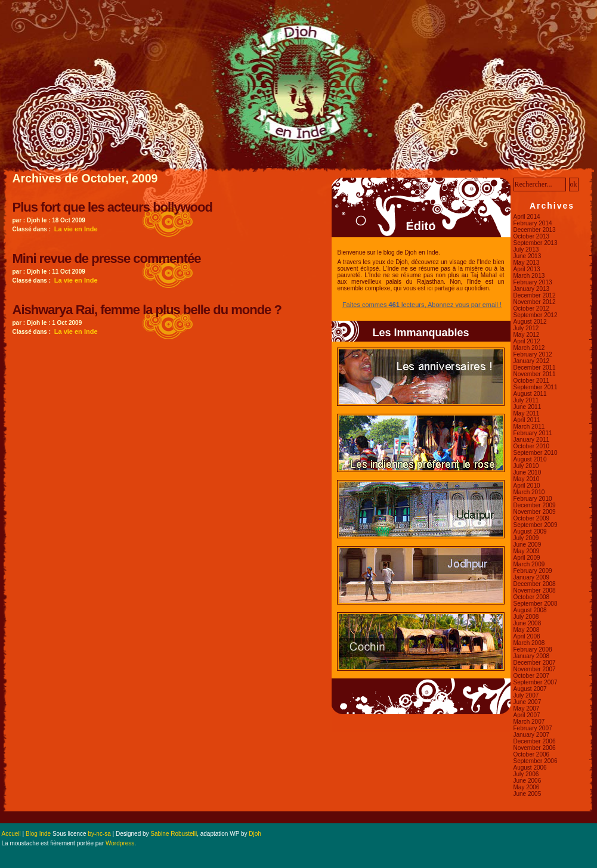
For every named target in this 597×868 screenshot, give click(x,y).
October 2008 (532, 597)
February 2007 (533, 728)
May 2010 (527, 479)
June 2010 (528, 472)
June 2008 (528, 623)
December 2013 (535, 230)
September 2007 (536, 682)
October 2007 (532, 676)
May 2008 (527, 630)
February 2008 (533, 650)
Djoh (255, 834)
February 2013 (533, 282)
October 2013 (532, 236)
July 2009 (526, 538)
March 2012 (529, 348)
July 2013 (526, 249)
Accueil (11, 834)
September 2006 (536, 761)
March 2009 (529, 564)
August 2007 (530, 689)
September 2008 (536, 604)
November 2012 (535, 302)
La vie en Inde (76, 229)
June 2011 (528, 407)
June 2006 (528, 781)
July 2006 (526, 774)
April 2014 (527, 217)
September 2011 (536, 387)
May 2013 (527, 263)
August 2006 (530, 768)
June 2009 (528, 545)
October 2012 (532, 309)
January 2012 (532, 361)
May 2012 (527, 335)
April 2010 (527, 486)
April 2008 (527, 636)
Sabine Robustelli (174, 834)
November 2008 (535, 590)
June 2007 (528, 702)
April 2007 (527, 715)
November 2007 (535, 669)
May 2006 (527, 787)
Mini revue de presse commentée (107, 258)
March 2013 (529, 276)
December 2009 (535, 505)
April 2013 (527, 269)
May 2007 (527, 709)
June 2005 (528, 794)
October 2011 (532, 381)
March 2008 (529, 643)
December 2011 (535, 368)
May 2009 (527, 551)
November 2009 (535, 512)
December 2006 (535, 741)
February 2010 (533, 499)
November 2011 (535, 374)
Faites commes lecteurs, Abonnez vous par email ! (422, 305)
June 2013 (528, 256)
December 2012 (535, 295)
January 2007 (532, 735)
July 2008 (526, 617)
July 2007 (526, 695)
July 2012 (526, 328)
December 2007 (535, 663)
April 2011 (527, 420)
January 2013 (532, 289)
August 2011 (530, 394)
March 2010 (529, 492)
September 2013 (536, 243)
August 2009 (530, 531)
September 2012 (536, 315)
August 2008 (530, 610)
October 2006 (532, 754)
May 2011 (527, 413)
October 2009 (532, 518)
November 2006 (535, 748)
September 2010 (536, 453)
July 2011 (526, 400)
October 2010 (532, 446)
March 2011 (529, 427)
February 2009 (533, 571)
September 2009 (536, 525)
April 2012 (527, 341)
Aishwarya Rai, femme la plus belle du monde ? (147, 310)
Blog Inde (38, 834)
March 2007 (529, 722)
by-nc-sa (99, 834)
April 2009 (527, 558)
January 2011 (532, 440)
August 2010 (530, 459)
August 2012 (530, 322)
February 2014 (533, 223)
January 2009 (532, 577)
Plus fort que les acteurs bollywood (112, 207)
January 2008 (532, 656)
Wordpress (120, 843)
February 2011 (533, 433)
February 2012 (533, 354)
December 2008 (535, 584)
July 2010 (526, 466)
